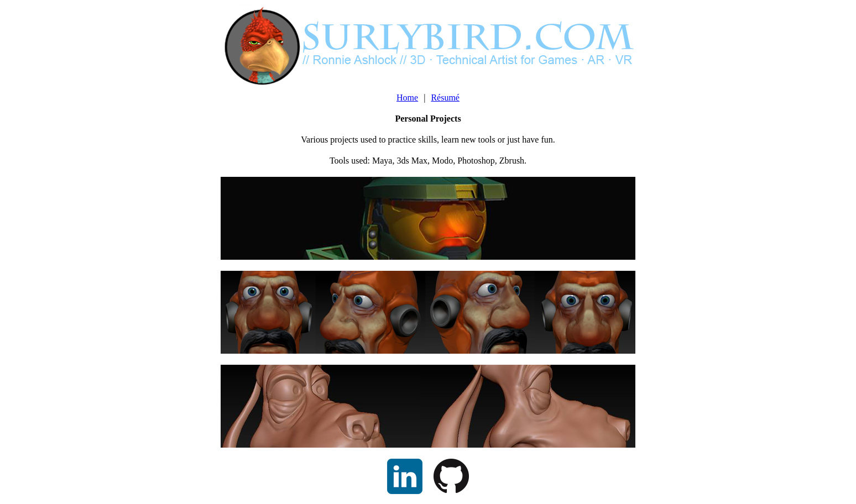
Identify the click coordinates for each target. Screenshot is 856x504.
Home (407, 98)
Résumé (445, 98)
